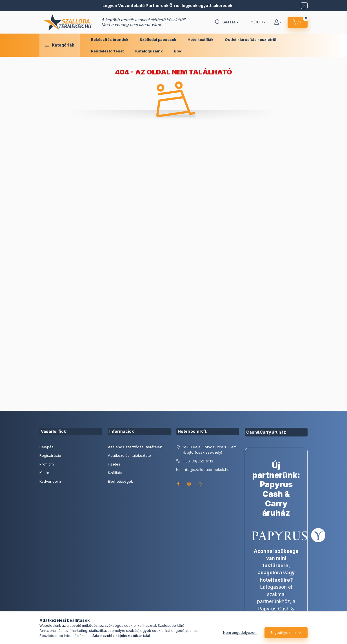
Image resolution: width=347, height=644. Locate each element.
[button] (60, 45)
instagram (189, 484)
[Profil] (278, 22)
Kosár (44, 473)
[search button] (227, 22)
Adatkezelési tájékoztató (129, 455)
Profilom (47, 464)
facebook (178, 484)
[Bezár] (304, 6)
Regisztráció (50, 455)
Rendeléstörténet (107, 51)
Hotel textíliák (201, 39)
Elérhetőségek (120, 481)
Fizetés (114, 464)
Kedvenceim (50, 481)
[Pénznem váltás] (256, 22)
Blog (178, 51)
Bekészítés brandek (110, 39)
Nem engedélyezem (240, 633)
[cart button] (298, 22)
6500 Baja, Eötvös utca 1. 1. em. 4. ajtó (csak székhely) (210, 450)
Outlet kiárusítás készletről (251, 39)
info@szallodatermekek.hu (206, 469)
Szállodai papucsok (158, 39)
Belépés (46, 447)
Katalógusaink (149, 51)
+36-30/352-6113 (198, 461)
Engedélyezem (283, 633)
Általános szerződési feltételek (135, 447)
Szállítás (115, 473)
